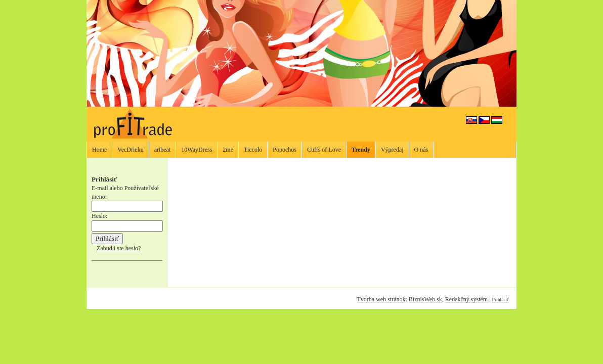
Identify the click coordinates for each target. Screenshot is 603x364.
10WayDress (197, 150)
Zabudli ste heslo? (119, 248)
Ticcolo (253, 150)
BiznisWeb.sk (425, 299)
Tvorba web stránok (381, 299)
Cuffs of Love (324, 150)
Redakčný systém (466, 299)
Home (99, 150)
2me (228, 150)
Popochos (285, 150)
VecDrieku (130, 150)
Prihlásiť (501, 300)
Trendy (361, 150)
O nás (421, 150)
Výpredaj (392, 150)
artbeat (163, 150)
